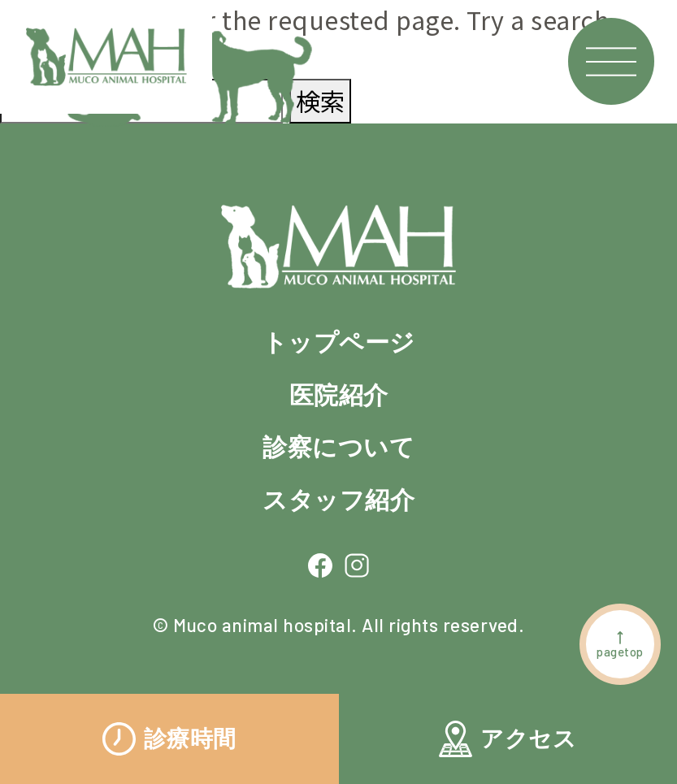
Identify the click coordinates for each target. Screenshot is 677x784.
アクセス (508, 739)
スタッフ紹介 (338, 500)
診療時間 (169, 739)
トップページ (339, 342)
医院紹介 (339, 395)
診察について (338, 447)
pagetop (620, 644)
